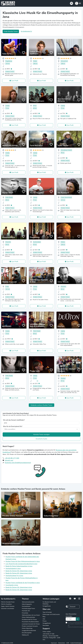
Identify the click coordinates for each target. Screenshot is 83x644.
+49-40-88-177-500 (12, 458)
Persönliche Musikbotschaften (30, 622)
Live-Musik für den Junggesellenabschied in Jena (21, 564)
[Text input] (71, 619)
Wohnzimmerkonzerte (28, 602)
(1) (37, 381)
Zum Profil (15, 81)
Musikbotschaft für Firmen (29, 620)
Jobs (44, 619)
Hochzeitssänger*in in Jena (14, 576)
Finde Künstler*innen (11, 31)
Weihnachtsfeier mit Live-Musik (31, 615)
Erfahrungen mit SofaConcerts (51, 614)
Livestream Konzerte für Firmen (31, 624)
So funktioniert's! (26, 31)
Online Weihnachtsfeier (28, 617)
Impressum (54, 643)
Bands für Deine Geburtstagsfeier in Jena (19, 566)
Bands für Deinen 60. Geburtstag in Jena (19, 573)
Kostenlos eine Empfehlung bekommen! (18, 463)
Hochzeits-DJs (26, 611)
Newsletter (46, 625)
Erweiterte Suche (41, 439)
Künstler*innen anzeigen (41, 434)
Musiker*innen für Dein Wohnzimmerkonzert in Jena (23, 561)
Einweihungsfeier (27, 633)
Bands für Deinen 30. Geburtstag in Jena (19, 587)
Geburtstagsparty (27, 604)
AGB (68, 643)
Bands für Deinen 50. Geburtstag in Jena (19, 571)
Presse (45, 621)
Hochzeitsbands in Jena (13, 568)
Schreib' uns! (9, 460)
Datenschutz (62, 643)
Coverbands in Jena (12, 585)
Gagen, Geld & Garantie (8, 606)
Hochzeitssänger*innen (28, 609)
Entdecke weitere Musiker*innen (41, 405)
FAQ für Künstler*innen (8, 602)
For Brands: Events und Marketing (49, 603)
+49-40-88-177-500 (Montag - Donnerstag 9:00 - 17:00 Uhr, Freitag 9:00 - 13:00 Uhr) (51, 637)
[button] (78, 3)
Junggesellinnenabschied (29, 631)
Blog (44, 617)
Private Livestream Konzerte (30, 626)
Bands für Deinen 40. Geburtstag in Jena (19, 590)
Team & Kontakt (47, 612)
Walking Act (25, 635)
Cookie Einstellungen (76, 643)
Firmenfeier (25, 613)
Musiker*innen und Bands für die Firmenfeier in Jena (23, 583)
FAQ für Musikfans (6, 604)
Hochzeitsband (26, 606)
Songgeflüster (47, 606)
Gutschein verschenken (8, 609)
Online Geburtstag (27, 628)
